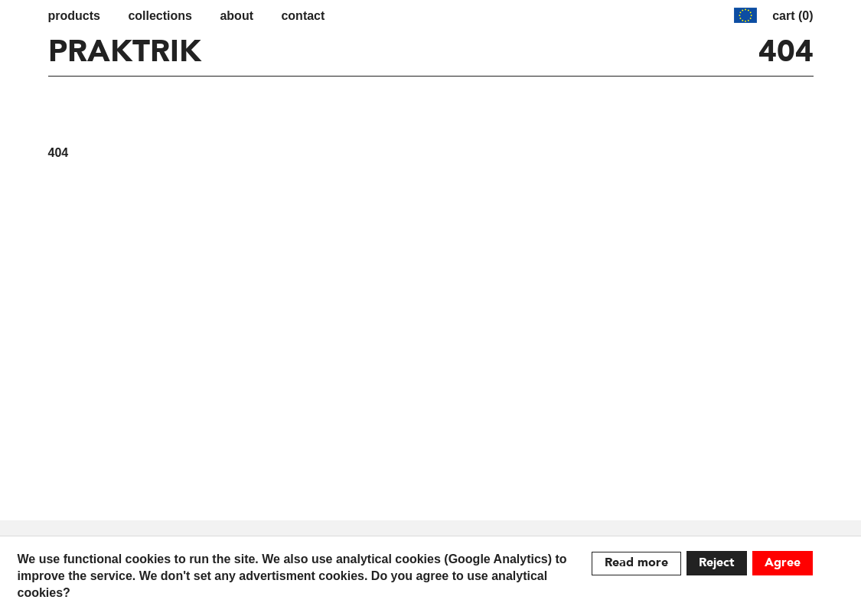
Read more (636, 563)
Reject (717, 563)
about (236, 16)
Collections (160, 16)
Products (74, 16)
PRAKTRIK (125, 53)
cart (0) (793, 16)
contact (303, 16)
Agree (783, 563)
